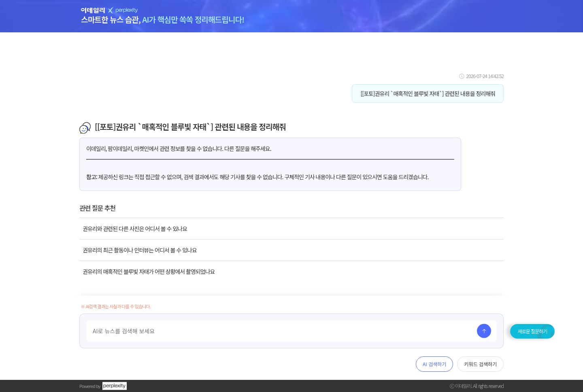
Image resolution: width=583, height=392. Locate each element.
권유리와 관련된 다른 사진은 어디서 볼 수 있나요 (135, 229)
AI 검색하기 (434, 364)
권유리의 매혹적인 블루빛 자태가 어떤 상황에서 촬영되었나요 (149, 271)
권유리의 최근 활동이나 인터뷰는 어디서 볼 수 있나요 (140, 250)
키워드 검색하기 (480, 364)
